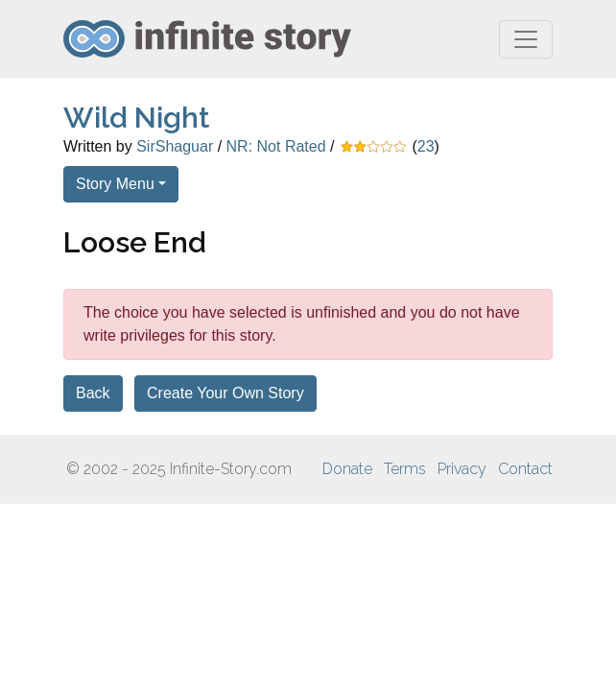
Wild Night (137, 118)
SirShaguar (175, 146)
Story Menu (115, 184)
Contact (525, 469)
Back (93, 393)
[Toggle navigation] (526, 39)
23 (426, 146)
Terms (405, 469)
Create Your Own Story (225, 393)
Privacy (462, 469)
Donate (347, 469)
